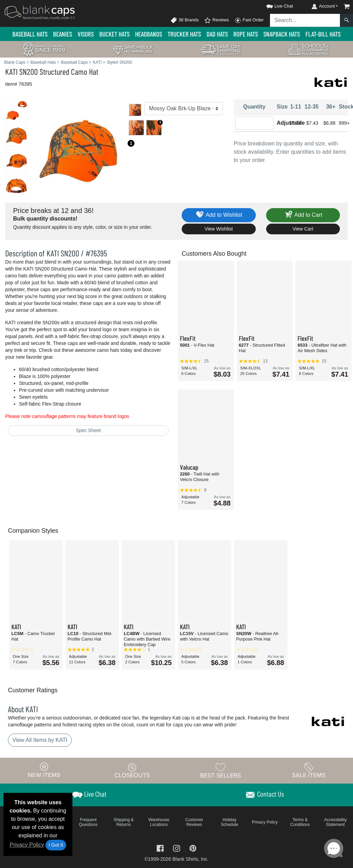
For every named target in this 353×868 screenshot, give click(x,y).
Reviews (216, 20)
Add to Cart (303, 215)
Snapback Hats (282, 34)
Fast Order (249, 20)
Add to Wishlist (219, 215)
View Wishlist (219, 229)
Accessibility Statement (335, 822)
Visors (86, 34)
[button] (273, 5)
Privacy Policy (27, 845)
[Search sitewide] (305, 20)
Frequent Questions (88, 822)
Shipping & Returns (123, 822)
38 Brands (184, 20)
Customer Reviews (194, 822)
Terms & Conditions (300, 822)
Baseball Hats (30, 34)
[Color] (183, 109)
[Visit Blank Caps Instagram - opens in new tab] (177, 848)
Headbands (149, 34)
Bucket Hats (114, 34)
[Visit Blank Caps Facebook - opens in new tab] (161, 848)
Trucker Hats (184, 34)
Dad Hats (217, 34)
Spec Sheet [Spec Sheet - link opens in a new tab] (88, 430)
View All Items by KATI (40, 740)
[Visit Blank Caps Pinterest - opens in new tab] (193, 848)
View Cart (303, 229)
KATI (11, 72)
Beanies (63, 34)
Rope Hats (246, 34)
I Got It (56, 845)
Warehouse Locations (159, 822)
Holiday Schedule (230, 822)
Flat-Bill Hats (323, 34)
